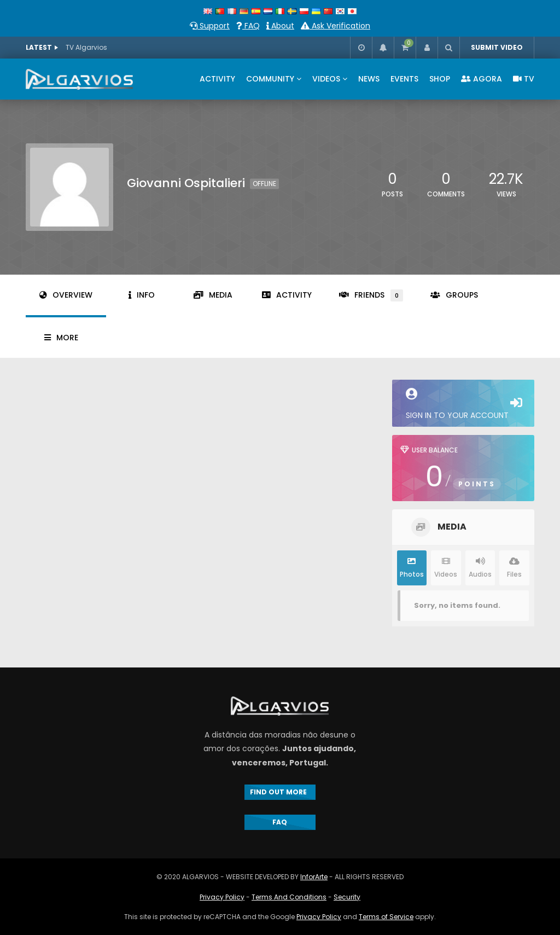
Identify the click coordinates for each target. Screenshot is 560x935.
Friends (371, 295)
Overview (66, 295)
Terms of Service (386, 917)
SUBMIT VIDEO (497, 47)
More (61, 338)
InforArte (314, 877)
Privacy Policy (222, 897)
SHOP (440, 79)
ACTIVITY (217, 79)
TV (524, 79)
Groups (454, 295)
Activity (287, 295)
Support (210, 26)
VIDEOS (326, 79)
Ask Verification (336, 26)
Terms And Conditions (289, 897)
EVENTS (404, 79)
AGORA (482, 79)
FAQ (248, 26)
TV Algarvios (86, 47)
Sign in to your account (463, 404)
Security (347, 897)
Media (213, 295)
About (280, 26)
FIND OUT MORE (280, 792)
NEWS (369, 79)
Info (142, 295)
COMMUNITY (270, 79)
